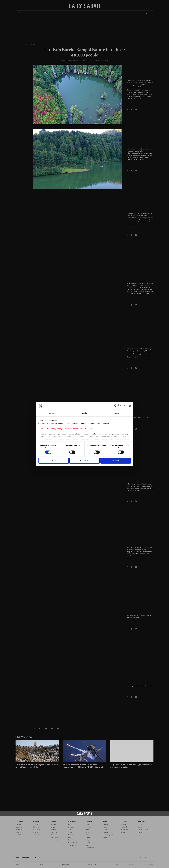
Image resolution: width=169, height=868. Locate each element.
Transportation (73, 843)
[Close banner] (130, 406)
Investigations (37, 830)
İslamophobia (55, 840)
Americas (53, 830)
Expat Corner (90, 848)
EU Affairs (18, 832)
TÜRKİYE (36, 822)
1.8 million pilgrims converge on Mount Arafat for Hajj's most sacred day (37, 766)
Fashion (88, 835)
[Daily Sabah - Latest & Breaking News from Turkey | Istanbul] (84, 6)
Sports (124, 822)
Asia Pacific (54, 832)
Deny (54, 461)
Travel (87, 830)
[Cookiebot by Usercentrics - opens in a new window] (116, 406)
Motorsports (124, 830)
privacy (40, 865)
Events (105, 830)
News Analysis (20, 835)
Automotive (72, 824)
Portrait (105, 832)
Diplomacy (19, 824)
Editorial (141, 832)
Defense (71, 840)
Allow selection (84, 461)
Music (105, 827)
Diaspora (36, 835)
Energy (70, 830)
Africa (52, 835)
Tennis (123, 832)
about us (66, 865)
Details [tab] (84, 413)
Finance (70, 832)
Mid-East (53, 824)
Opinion (142, 822)
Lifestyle (90, 822)
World (53, 822)
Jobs (17, 865)
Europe (53, 827)
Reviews (106, 837)
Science (88, 837)
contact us (92, 865)
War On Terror (20, 830)
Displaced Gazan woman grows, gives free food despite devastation (131, 766)
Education (36, 827)
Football (123, 824)
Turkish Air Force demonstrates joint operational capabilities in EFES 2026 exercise (84, 766)
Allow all (115, 461)
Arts (105, 822)
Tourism (71, 835)
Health (88, 824)
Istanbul (36, 824)
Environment (89, 827)
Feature (88, 845)
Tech (70, 837)
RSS (117, 865)
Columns (141, 824)
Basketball (124, 827)
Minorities (36, 832)
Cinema (105, 824)
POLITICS (19, 822)
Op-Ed (140, 827)
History (88, 843)
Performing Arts (108, 835)
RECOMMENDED (24, 737)
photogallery (32, 44)
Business (72, 822)
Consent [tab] (52, 413)
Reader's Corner (143, 830)
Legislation (19, 827)
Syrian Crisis (54, 837)
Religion (88, 840)
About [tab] (117, 413)
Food (87, 832)
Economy (71, 827)
